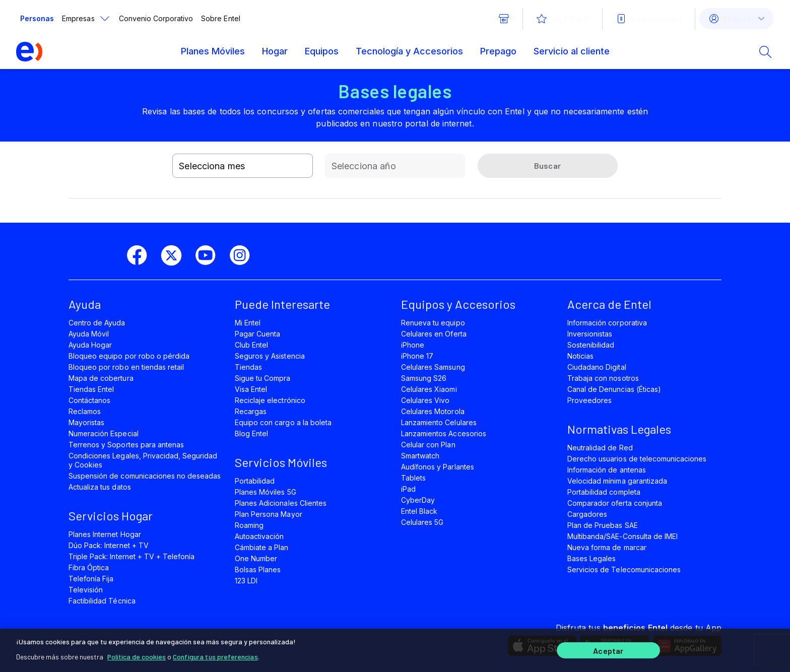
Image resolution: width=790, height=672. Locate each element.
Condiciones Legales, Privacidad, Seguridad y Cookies (143, 460)
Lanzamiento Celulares (439, 422)
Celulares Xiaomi (429, 389)
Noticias (580, 356)
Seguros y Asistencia (270, 356)
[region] (395, 650)
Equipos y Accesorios (458, 304)
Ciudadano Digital (597, 367)
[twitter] (175, 255)
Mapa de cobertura (101, 378)
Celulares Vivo (425, 400)
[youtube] (210, 255)
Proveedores (589, 400)
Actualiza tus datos (100, 487)
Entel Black (419, 511)
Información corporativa (607, 323)
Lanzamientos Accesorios (444, 433)
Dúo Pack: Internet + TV (109, 545)
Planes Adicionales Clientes (281, 503)
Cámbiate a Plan (262, 547)
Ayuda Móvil (89, 334)
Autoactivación (259, 536)
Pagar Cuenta (257, 334)
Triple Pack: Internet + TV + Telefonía (131, 556)
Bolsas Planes (258, 569)
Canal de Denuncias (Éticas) (614, 389)
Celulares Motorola (433, 411)
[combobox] (243, 166)
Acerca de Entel (609, 304)
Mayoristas (86, 422)
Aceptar (608, 651)
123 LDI (246, 581)
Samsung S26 (424, 378)
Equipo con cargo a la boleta (283, 422)
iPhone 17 (417, 356)
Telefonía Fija (91, 579)
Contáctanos (89, 400)
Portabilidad (255, 481)
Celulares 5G (422, 522)
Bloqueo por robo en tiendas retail (126, 367)
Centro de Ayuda (97, 323)
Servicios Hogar (111, 516)
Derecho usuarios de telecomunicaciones (637, 459)
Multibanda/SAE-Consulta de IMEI (622, 536)
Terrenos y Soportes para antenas (126, 445)
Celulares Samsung (433, 367)
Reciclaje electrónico (270, 400)
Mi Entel (248, 323)
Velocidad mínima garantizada (617, 481)
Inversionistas (590, 334)
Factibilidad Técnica (102, 601)
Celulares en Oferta (434, 334)
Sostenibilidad (591, 345)
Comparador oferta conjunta (615, 503)
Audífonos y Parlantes (438, 467)
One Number (256, 558)
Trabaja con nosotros (603, 378)
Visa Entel (251, 389)
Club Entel (251, 345)
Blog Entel (251, 433)
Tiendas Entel (91, 389)
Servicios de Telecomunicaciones (624, 569)
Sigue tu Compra (263, 378)
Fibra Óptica (89, 567)
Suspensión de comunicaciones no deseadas (145, 476)
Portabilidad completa (604, 492)
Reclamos (85, 411)
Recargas (251, 411)
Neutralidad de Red (600, 448)
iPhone (413, 345)
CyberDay (418, 500)
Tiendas (248, 367)
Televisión (86, 590)
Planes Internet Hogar (105, 534)
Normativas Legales (619, 429)
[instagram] (244, 255)
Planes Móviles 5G (266, 492)
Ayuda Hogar (90, 345)
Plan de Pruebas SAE (603, 525)
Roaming (249, 525)
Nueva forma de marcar (607, 547)
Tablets (413, 478)
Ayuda (85, 304)
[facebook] (141, 255)
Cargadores (587, 514)
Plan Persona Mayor (269, 514)
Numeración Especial (104, 433)
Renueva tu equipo (433, 323)
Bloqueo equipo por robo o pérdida (129, 356)
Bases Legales (591, 558)
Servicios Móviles (281, 462)
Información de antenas (607, 470)
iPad (408, 489)
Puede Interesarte (282, 304)
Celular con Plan (428, 445)
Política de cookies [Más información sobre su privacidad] (137, 657)
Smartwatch (420, 456)
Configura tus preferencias (215, 657)
